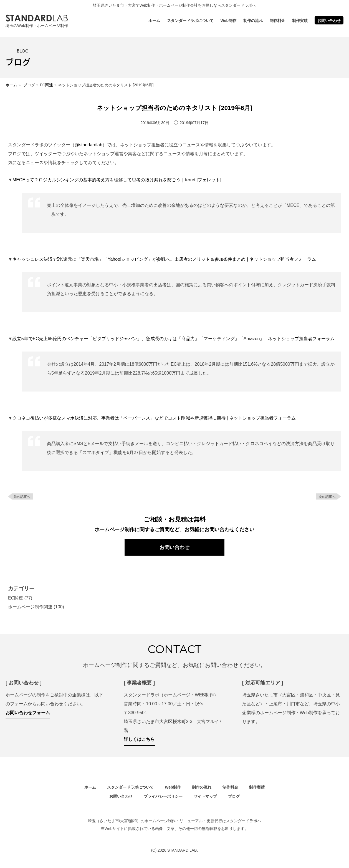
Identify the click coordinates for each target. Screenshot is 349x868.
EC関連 (46, 85)
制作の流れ (253, 21)
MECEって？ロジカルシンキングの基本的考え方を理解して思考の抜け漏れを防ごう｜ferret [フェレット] (117, 180)
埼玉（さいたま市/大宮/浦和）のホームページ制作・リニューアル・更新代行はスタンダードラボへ (174, 821)
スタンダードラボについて (190, 21)
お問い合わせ (329, 21)
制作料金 (277, 21)
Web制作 (228, 21)
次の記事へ (327, 497)
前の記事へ (22, 497)
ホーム (154, 21)
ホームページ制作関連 (30, 607)
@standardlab (88, 145)
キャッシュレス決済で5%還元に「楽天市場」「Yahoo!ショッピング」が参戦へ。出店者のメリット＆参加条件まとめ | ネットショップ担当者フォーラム (164, 259)
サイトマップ (205, 796)
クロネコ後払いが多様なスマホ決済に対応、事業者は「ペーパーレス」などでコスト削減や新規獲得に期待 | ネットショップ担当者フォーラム (154, 418)
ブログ (29, 85)
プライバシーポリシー (163, 796)
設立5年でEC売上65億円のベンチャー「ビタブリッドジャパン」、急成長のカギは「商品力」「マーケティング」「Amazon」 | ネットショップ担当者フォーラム (174, 339)
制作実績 (300, 21)
